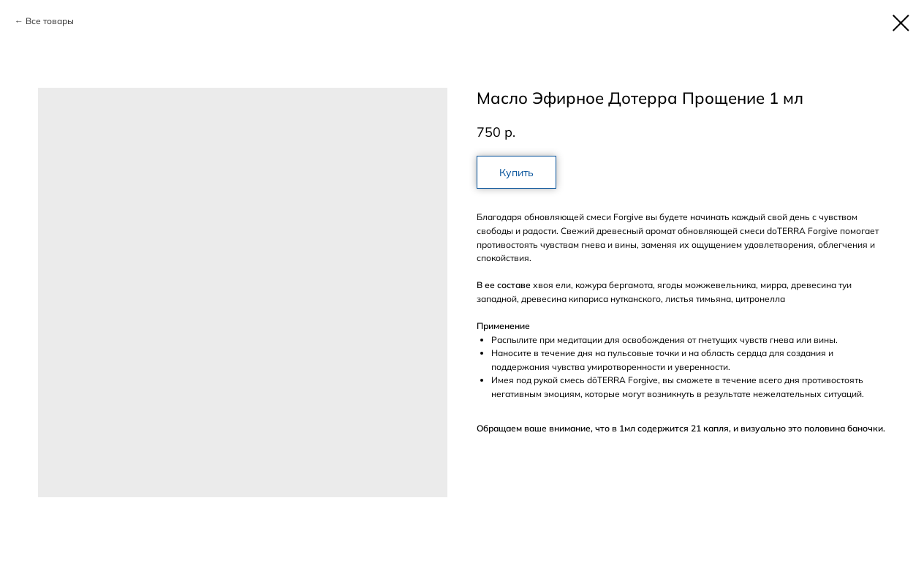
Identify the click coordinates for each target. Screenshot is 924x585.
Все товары (50, 21)
